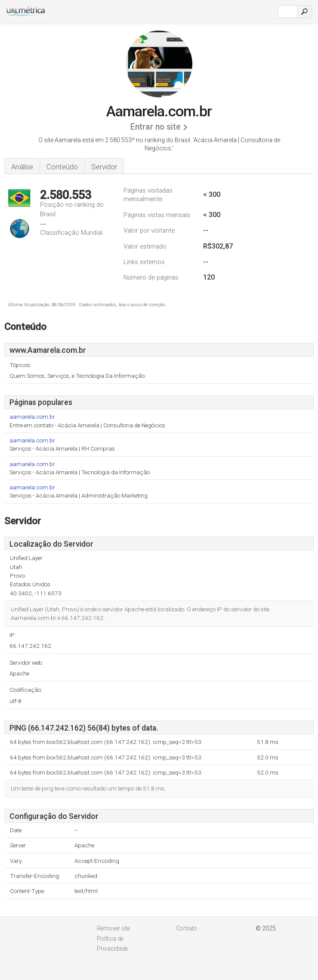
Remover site (113, 928)
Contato (187, 928)
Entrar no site (156, 127)
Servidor (104, 167)
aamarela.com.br (32, 417)
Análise (22, 167)
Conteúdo (62, 167)
